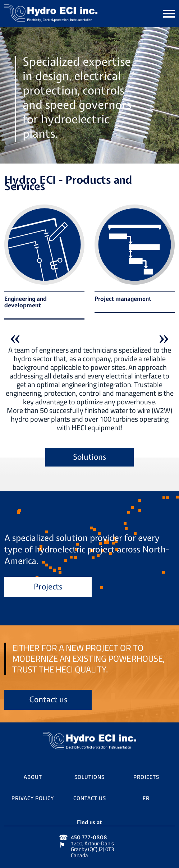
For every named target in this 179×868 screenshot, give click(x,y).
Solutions (89, 458)
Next (164, 335)
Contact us (48, 700)
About (33, 776)
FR (146, 797)
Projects (48, 587)
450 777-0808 (89, 838)
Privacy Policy (33, 797)
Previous (15, 335)
